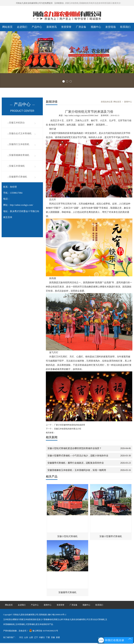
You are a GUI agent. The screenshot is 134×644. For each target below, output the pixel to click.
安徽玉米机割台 (17, 123)
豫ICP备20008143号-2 (57, 615)
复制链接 (43, 615)
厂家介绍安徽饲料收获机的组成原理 (69, 425)
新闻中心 (128, 102)
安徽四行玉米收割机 (19, 144)
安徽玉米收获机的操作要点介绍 (67, 429)
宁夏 (48, 637)
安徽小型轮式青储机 (67, 536)
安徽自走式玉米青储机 (20, 133)
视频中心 (96, 27)
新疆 (58, 637)
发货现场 (111, 27)
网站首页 (7, 27)
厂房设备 (81, 27)
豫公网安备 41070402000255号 (44, 631)
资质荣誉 (66, 27)
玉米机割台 (59, 3)
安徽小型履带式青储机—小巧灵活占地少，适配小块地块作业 (78, 456)
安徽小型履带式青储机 (111, 536)
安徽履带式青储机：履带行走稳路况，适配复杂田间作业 (76, 463)
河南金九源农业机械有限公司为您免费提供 (34, 3)
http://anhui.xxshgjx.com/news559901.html (81, 115)
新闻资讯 (52, 27)
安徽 (53, 637)
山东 (26, 637)
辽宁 (36, 637)
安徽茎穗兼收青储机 (19, 155)
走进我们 (22, 27)
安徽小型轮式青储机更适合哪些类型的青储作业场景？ (74, 448)
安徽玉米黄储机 (17, 166)
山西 (31, 637)
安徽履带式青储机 (18, 177)
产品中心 (37, 27)
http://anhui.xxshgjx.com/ (22, 205)
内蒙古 (42, 637)
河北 (21, 637)
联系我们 (125, 27)
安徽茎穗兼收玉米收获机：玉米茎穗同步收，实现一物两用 (77, 470)
